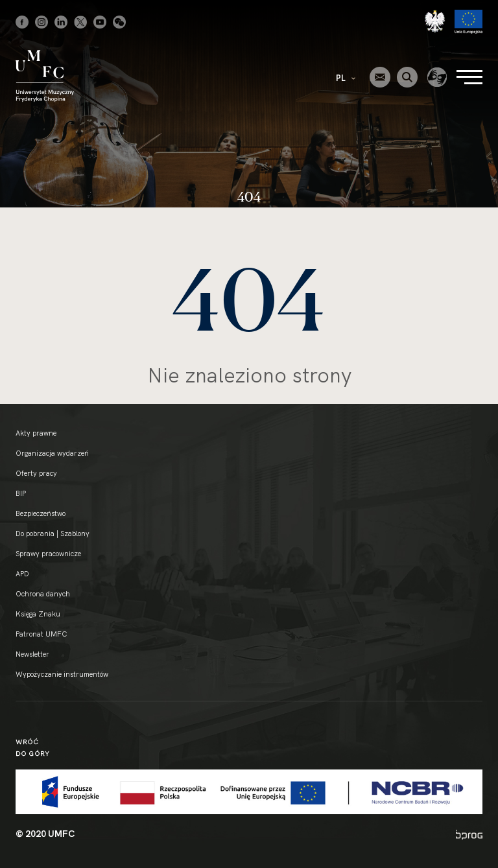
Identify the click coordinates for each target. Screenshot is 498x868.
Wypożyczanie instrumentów (62, 674)
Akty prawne (36, 433)
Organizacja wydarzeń (52, 453)
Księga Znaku (38, 614)
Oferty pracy (36, 473)
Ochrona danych (43, 594)
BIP (21, 493)
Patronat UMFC (41, 634)
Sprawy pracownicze (48, 554)
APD (22, 574)
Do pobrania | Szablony (53, 534)
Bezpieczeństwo (41, 513)
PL (346, 78)
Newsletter (32, 654)
